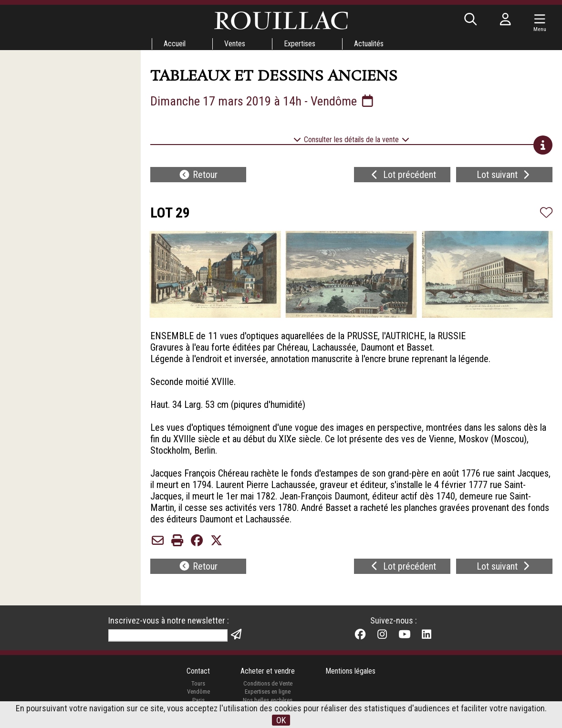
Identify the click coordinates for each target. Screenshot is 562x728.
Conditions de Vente (268, 683)
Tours (198, 683)
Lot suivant (504, 175)
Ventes (235, 44)
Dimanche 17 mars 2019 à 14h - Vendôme (263, 101)
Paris (198, 700)
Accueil (175, 44)
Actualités (369, 44)
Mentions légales (350, 671)
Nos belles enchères (268, 700)
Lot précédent (402, 175)
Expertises (300, 44)
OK (281, 720)
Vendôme (198, 692)
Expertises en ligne (268, 692)
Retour (198, 175)
